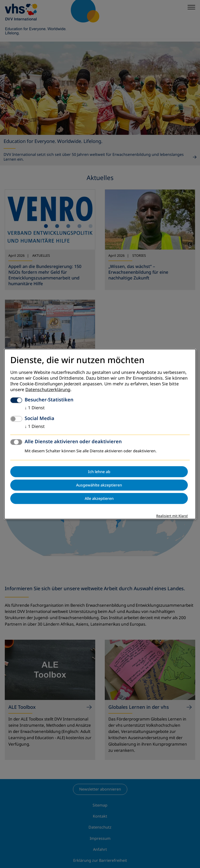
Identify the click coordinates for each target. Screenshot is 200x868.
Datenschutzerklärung (48, 390)
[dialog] (100, 434)
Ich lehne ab (99, 472)
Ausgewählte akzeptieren (99, 485)
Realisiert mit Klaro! (172, 516)
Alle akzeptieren (99, 498)
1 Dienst (35, 408)
